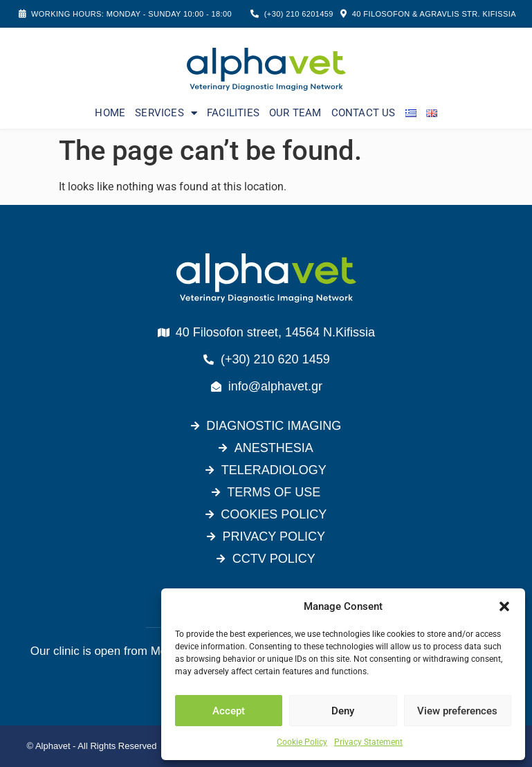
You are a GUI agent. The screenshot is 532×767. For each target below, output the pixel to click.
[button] (504, 606)
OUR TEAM (295, 113)
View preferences (457, 711)
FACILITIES (233, 113)
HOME (110, 113)
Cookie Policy (302, 742)
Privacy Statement (368, 742)
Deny (343, 711)
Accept (229, 711)
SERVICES (166, 113)
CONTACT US (364, 113)
